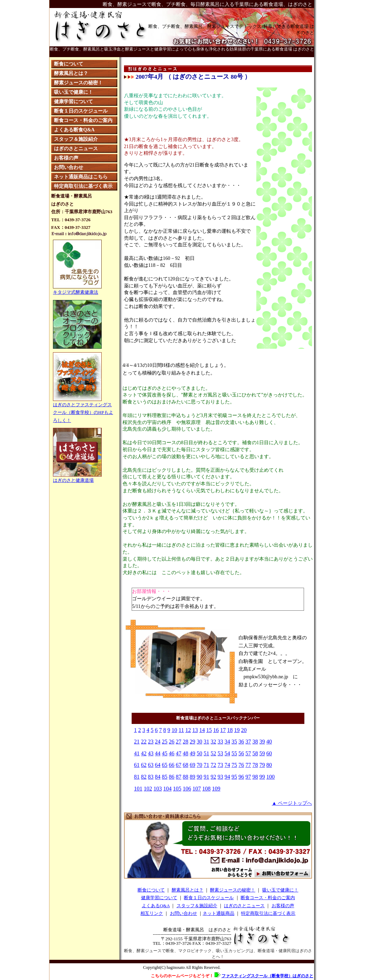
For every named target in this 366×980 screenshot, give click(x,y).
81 (137, 777)
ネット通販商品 (219, 913)
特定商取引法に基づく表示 (83, 186)
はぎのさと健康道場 (77, 478)
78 (255, 765)
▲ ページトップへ (292, 803)
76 (241, 765)
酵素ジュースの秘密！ (78, 83)
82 (144, 777)
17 (223, 730)
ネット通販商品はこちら (81, 177)
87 (179, 777)
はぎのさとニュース (76, 149)
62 (144, 765)
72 (213, 765)
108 (207, 789)
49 (193, 753)
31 (207, 742)
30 (200, 742)
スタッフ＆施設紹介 (76, 139)
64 (158, 765)
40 (269, 742)
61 (137, 765)
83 (151, 777)
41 (137, 753)
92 (213, 777)
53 (220, 753)
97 (248, 777)
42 (144, 753)
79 (262, 765)
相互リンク (152, 913)
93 (220, 777)
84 (158, 777)
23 (151, 742)
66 (172, 765)
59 (262, 753)
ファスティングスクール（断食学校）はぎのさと (267, 976)
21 (137, 742)
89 (193, 777)
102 (148, 789)
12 (188, 730)
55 (234, 753)
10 (174, 730)
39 (262, 742)
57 (248, 753)
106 (187, 789)
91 (207, 777)
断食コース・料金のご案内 (83, 120)
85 (165, 777)
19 (237, 730)
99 (262, 777)
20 (244, 730)
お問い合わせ (69, 167)
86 (172, 777)
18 (230, 730)
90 (200, 777)
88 (186, 777)
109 (216, 789)
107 (197, 789)
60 (269, 753)
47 (179, 753)
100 (271, 777)
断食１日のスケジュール (81, 111)
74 (227, 765)
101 (138, 789)
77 (248, 765)
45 (165, 753)
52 (213, 753)
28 (186, 742)
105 (177, 789)
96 (241, 777)
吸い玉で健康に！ (73, 92)
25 (165, 742)
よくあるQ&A (156, 906)
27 (179, 742)
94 (227, 777)
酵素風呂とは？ (71, 73)
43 (151, 753)
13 (195, 730)
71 (207, 765)
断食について (69, 64)
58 (255, 753)
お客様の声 (66, 158)
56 (241, 753)
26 (172, 742)
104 (168, 789)
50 (200, 753)
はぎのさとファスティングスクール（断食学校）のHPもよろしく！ (83, 410)
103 (158, 789)
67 (179, 765)
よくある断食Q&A (74, 130)
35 (234, 742)
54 (227, 753)
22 (144, 742)
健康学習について (73, 102)
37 (248, 742)
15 (209, 730)
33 (220, 742)
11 (181, 730)
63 (151, 765)
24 (158, 742)
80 (269, 765)
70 (200, 765)
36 (241, 742)
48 (186, 753)
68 (186, 765)
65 (165, 765)
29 (193, 742)
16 (216, 730)
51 (207, 753)
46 (172, 753)
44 (158, 753)
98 (255, 777)
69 (193, 765)
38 (255, 742)
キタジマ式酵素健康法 (76, 292)
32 (213, 742)
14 (202, 730)
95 (234, 777)
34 (227, 742)
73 (220, 765)
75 (234, 765)
